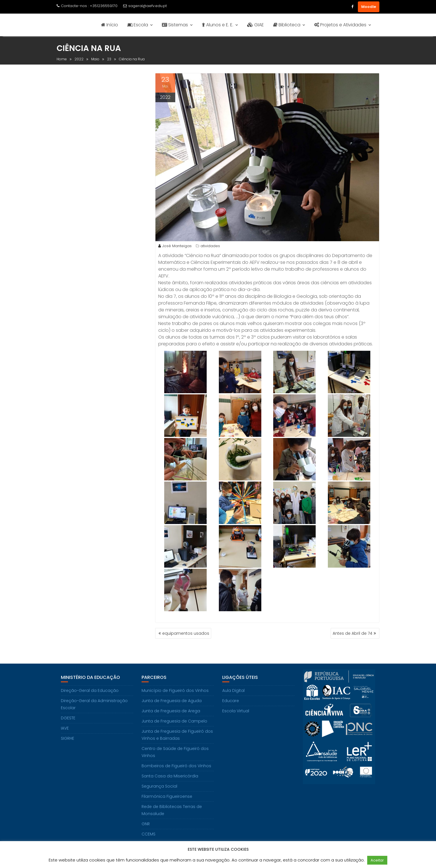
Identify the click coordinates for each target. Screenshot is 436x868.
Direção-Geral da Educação (90, 690)
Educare (231, 701)
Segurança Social (159, 786)
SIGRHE (68, 738)
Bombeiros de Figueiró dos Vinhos (176, 766)
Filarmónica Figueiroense (167, 796)
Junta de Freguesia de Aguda (172, 701)
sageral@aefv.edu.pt (145, 6)
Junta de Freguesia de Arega (171, 711)
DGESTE (68, 718)
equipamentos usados (186, 633)
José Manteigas (175, 246)
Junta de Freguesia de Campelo (174, 721)
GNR (146, 824)
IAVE (65, 728)
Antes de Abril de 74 (352, 633)
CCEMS (148, 834)
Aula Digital (233, 690)
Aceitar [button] (377, 860)
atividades (210, 246)
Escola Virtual (236, 711)
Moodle (369, 7)
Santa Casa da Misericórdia (170, 776)
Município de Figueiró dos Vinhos (175, 690)
